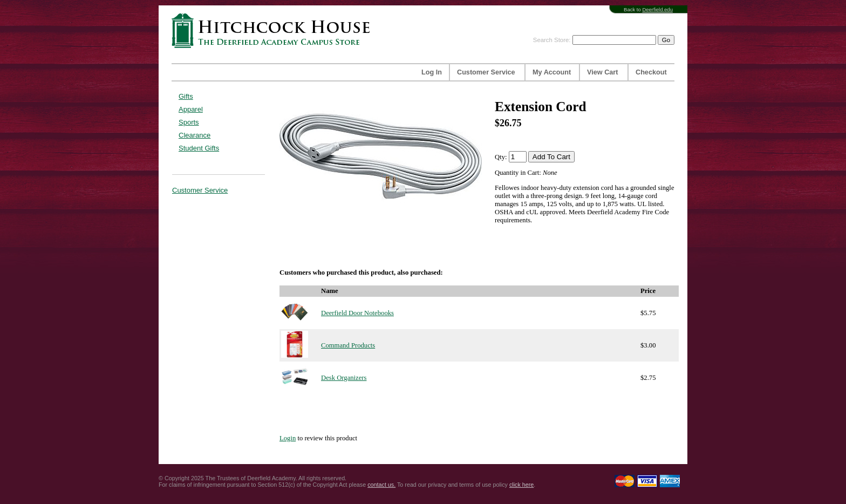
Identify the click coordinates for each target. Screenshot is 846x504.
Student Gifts (199, 148)
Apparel (191, 109)
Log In (432, 72)
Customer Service (486, 72)
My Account (552, 72)
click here (521, 485)
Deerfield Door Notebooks (357, 313)
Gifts (186, 96)
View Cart (602, 72)
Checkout (651, 72)
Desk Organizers (344, 378)
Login (288, 438)
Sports (189, 122)
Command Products (348, 345)
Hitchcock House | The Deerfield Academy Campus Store (274, 30)
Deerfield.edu (657, 9)
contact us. (381, 485)
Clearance (195, 135)
